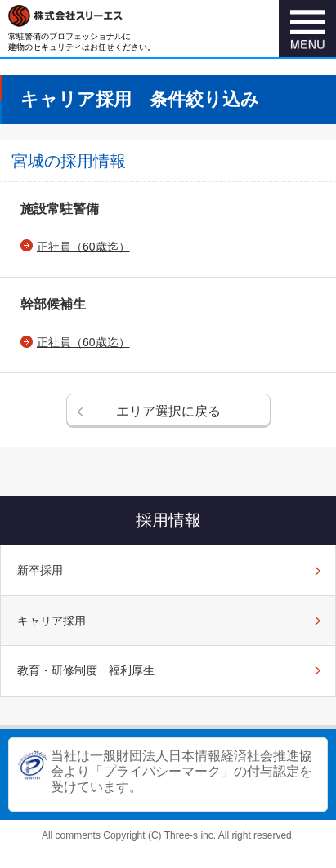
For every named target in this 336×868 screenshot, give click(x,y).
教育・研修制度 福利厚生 (86, 670)
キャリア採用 (52, 621)
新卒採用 (40, 570)
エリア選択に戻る (168, 411)
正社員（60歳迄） (83, 247)
